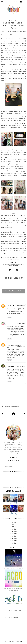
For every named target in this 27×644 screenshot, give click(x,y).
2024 (14, 521)
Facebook (9, 264)
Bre (9, 324)
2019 (13, 530)
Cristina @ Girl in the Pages (14, 345)
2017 (13, 533)
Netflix (23, 264)
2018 (13, 531)
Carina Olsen (11, 367)
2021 (13, 526)
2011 (13, 544)
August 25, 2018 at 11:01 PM (21, 347)
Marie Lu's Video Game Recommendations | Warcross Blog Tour (13, 589)
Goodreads (12, 264)
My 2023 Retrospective (13, 491)
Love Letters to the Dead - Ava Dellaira (13, 568)
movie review (19, 264)
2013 (13, 540)
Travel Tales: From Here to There (13, 611)
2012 (13, 542)
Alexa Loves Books (12, 639)
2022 (13, 524)
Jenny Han (16, 264)
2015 (13, 537)
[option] (13, 287)
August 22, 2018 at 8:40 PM (21, 324)
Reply (10, 318)
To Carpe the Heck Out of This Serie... (13, 290)
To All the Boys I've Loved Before (13, 266)
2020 (13, 528)
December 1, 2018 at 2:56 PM (21, 366)
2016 (13, 535)
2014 (13, 538)
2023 (14, 523)
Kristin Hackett (12, 306)
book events (5, 264)
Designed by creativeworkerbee (14, 641)
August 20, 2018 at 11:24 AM (21, 306)
